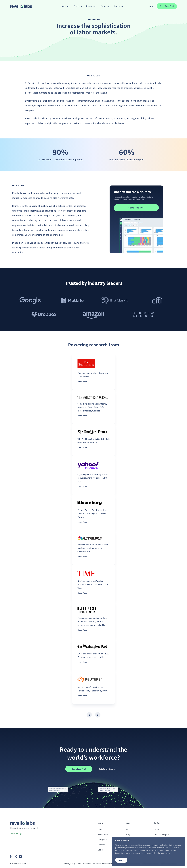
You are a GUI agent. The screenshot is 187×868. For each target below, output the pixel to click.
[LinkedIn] (11, 856)
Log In (151, 6)
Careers (101, 845)
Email (156, 829)
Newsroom (103, 834)
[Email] (20, 857)
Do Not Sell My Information (104, 864)
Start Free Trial (167, 6)
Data (100, 829)
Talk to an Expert (161, 834)
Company (102, 840)
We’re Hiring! (18, 833)
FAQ (127, 829)
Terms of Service (84, 864)
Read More (82, 382)
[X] (16, 856)
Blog (128, 834)
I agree (121, 860)
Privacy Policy (70, 864)
